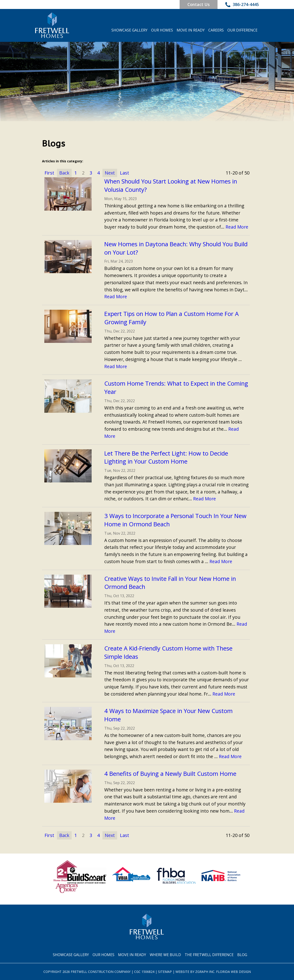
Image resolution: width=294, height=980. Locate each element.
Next (110, 173)
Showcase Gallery (129, 30)
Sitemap (165, 972)
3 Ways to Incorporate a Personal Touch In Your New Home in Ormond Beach (175, 520)
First (49, 173)
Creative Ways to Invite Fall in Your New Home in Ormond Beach (170, 583)
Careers (216, 30)
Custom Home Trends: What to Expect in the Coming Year (176, 388)
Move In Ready (191, 30)
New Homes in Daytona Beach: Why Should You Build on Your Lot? (176, 248)
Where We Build (165, 955)
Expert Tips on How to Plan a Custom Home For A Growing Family (171, 318)
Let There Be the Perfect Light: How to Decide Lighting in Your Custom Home (166, 457)
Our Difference (242, 30)
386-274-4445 (242, 5)
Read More (237, 227)
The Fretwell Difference (209, 955)
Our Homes (162, 30)
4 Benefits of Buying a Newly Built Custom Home (170, 774)
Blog (242, 955)
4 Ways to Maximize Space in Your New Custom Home (168, 715)
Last (124, 173)
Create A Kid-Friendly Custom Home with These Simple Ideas (168, 652)
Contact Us (198, 4)
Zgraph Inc (205, 972)
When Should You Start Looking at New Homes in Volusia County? (171, 185)
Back (64, 173)
